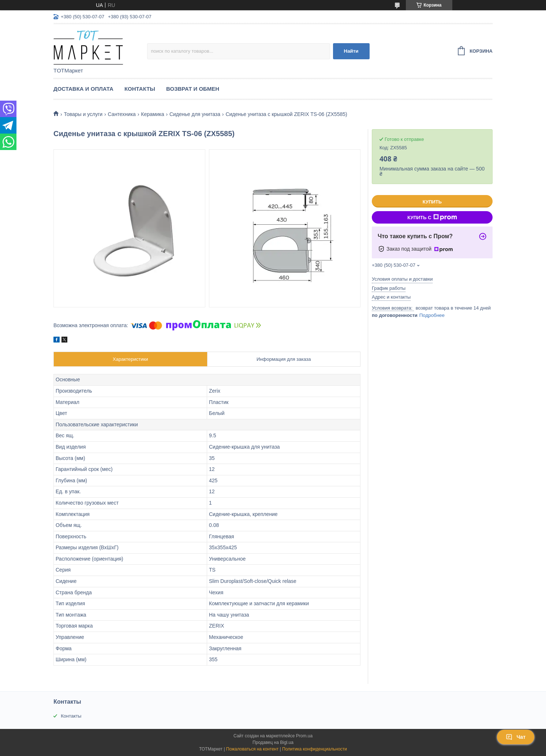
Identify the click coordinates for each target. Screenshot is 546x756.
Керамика (152, 114)
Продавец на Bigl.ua (273, 742)
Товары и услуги (83, 114)
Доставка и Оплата (83, 89)
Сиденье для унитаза (195, 114)
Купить (432, 202)
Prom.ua (304, 736)
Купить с (432, 217)
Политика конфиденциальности (315, 749)
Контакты (140, 89)
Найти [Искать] (351, 51)
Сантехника (122, 114)
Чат (516, 737)
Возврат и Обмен (193, 89)
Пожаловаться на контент (252, 749)
